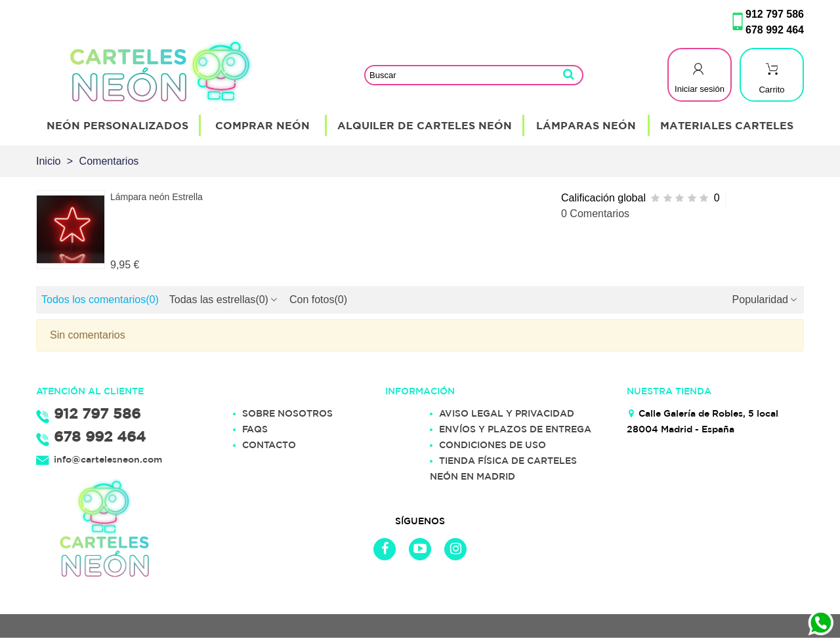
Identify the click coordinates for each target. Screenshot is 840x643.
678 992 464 (775, 30)
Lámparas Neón (586, 125)
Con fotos (318, 300)
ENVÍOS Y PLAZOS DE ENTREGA (515, 429)
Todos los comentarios (100, 300)
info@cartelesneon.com (108, 459)
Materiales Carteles (727, 125)
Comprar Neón (262, 125)
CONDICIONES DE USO (493, 445)
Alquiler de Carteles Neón (425, 125)
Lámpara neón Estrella (157, 197)
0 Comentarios (595, 214)
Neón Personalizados (117, 125)
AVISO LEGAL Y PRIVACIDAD (507, 413)
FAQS (255, 429)
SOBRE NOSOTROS (287, 413)
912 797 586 (775, 14)
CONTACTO (269, 445)
